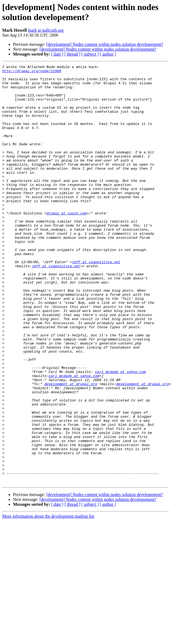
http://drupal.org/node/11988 (32, 72)
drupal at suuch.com (67, 243)
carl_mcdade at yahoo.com (120, 433)
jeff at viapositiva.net (96, 302)
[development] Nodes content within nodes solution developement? (105, 44)
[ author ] (108, 54)
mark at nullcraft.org (46, 30)
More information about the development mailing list (48, 600)
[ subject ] (90, 54)
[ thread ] (72, 54)
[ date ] (57, 54)
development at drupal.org (71, 448)
